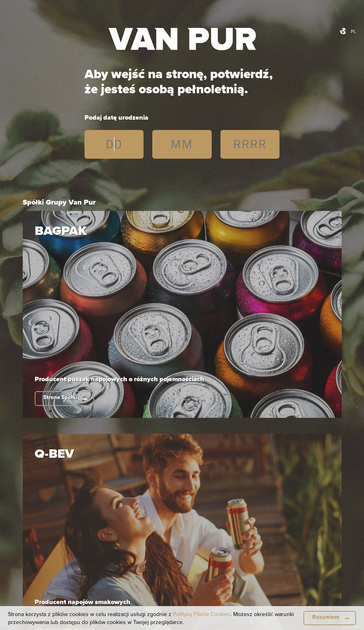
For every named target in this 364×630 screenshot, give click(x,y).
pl (353, 31)
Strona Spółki (60, 397)
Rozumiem (326, 617)
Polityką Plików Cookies (202, 614)
